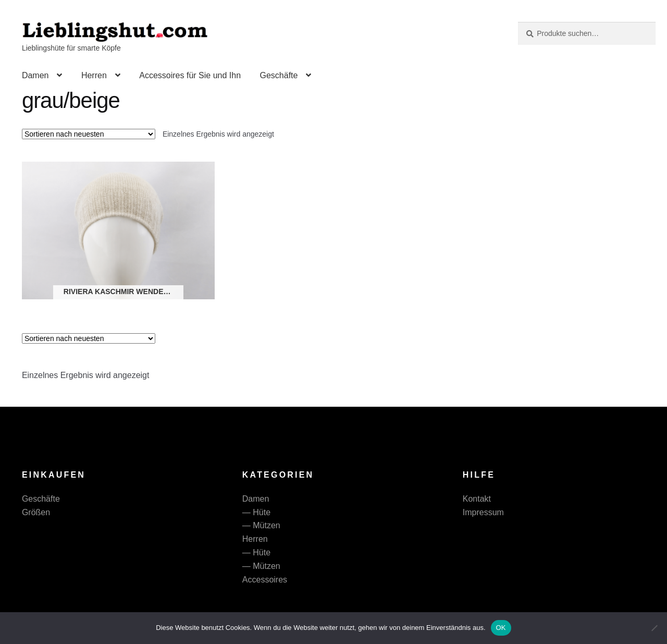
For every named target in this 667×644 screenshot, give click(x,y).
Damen (35, 75)
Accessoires (265, 580)
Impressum (483, 512)
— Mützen (261, 525)
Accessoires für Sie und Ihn (190, 75)
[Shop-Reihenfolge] (89, 134)
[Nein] (654, 628)
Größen (36, 512)
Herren (94, 75)
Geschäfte (279, 75)
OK (501, 628)
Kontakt (477, 499)
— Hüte (256, 512)
